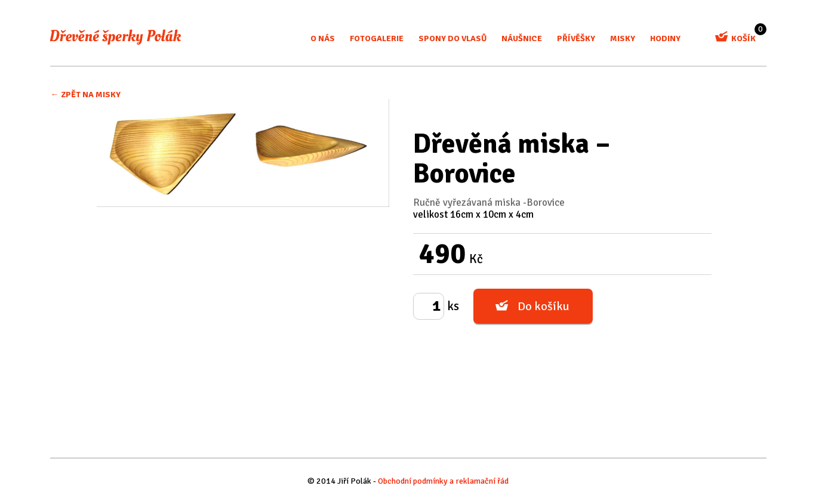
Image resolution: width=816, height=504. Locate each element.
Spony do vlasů (452, 38)
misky (623, 38)
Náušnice (522, 38)
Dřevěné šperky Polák (116, 37)
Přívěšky (576, 38)
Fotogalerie (377, 38)
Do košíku (544, 306)
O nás (323, 38)
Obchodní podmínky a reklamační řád (443, 481)
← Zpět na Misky (86, 95)
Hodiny (665, 38)
